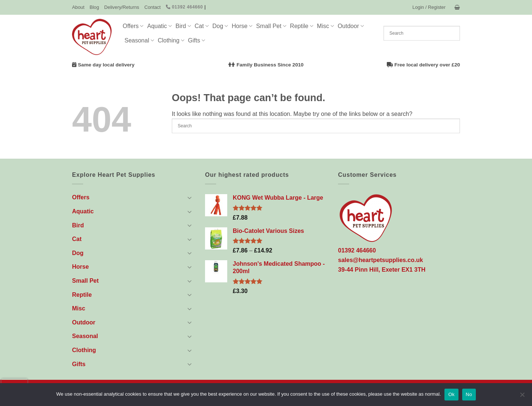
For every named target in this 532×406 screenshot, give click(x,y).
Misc (325, 26)
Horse (242, 26)
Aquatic (159, 26)
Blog (94, 7)
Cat (202, 26)
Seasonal (139, 40)
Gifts (197, 40)
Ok (451, 394)
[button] (429, 7)
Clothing (171, 40)
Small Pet (271, 26)
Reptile (302, 26)
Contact (153, 7)
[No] (522, 397)
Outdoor (351, 26)
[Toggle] (190, 197)
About (78, 7)
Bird (183, 26)
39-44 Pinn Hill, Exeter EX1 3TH (382, 270)
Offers (133, 26)
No (469, 394)
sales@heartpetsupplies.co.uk (381, 260)
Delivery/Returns (122, 7)
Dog (220, 26)
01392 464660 (185, 7)
